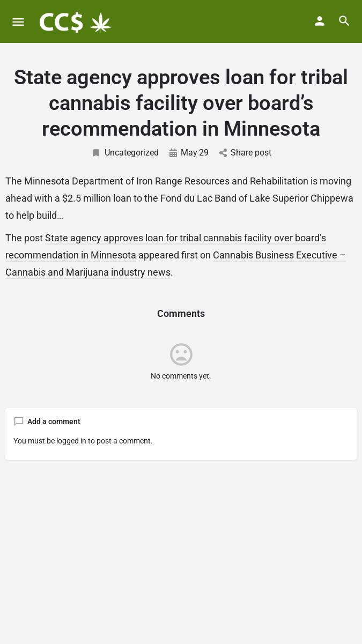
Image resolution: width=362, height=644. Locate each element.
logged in (71, 441)
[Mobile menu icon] (18, 22)
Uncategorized (125, 153)
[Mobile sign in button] (320, 21)
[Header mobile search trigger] (344, 21)
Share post (245, 153)
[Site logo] (76, 21)
